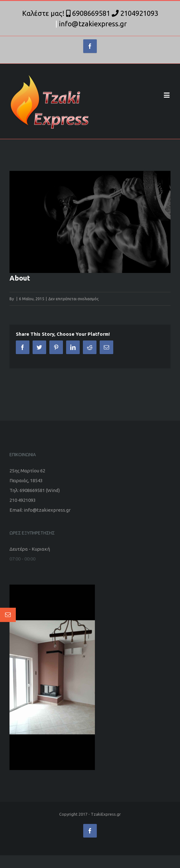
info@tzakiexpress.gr (93, 24)
